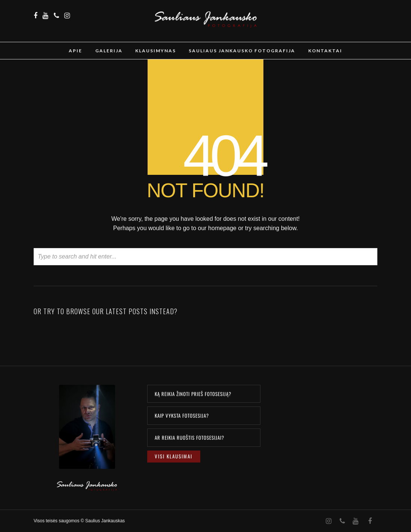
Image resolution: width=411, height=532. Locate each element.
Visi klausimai (174, 456)
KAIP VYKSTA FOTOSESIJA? (182, 415)
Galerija (109, 51)
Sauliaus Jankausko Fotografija (242, 51)
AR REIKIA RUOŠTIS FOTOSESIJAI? (189, 437)
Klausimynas (156, 51)
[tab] (204, 394)
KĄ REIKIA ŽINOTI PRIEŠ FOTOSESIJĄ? (193, 394)
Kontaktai (325, 51)
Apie (75, 51)
